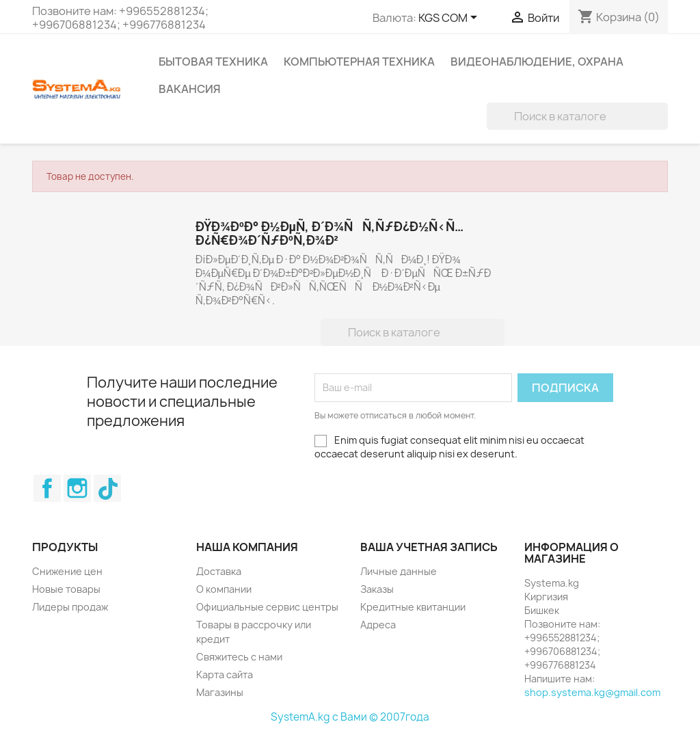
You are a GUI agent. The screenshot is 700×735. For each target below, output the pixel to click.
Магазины (220, 692)
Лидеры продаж (70, 607)
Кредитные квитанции (413, 607)
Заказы (377, 589)
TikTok (107, 488)
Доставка (219, 571)
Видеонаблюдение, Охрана (537, 62)
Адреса (378, 625)
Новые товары (66, 589)
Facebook (47, 488)
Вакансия (190, 89)
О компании (224, 589)
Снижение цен (67, 571)
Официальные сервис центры (267, 607)
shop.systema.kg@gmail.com (592, 692)
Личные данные (399, 571)
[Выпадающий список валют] (450, 18)
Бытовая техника (213, 62)
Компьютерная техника (359, 62)
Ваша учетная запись (429, 547)
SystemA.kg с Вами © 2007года (350, 717)
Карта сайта (225, 674)
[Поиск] (577, 116)
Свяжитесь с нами (239, 657)
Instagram (77, 488)
